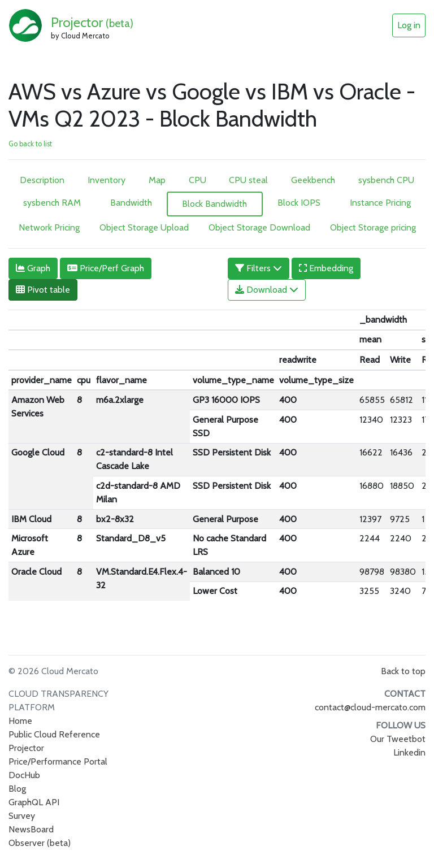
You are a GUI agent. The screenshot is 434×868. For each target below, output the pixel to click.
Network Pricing (49, 227)
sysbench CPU (386, 180)
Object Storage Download (259, 227)
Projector (92, 22)
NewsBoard (31, 829)
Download (267, 290)
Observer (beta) (40, 843)
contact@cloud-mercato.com (370, 707)
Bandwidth (131, 203)
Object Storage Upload (144, 227)
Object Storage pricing (373, 227)
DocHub (24, 775)
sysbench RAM (52, 203)
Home (20, 721)
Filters (259, 268)
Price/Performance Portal (58, 761)
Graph (33, 268)
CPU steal (248, 180)
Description (42, 180)
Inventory (107, 180)
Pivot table (43, 290)
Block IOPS (299, 203)
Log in (409, 25)
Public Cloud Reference (54, 734)
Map (157, 180)
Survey (22, 816)
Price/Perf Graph (106, 268)
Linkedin (409, 752)
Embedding (326, 268)
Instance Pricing (380, 203)
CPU (198, 180)
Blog (17, 789)
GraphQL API (34, 802)
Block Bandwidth (214, 204)
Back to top (403, 671)
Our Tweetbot (398, 739)
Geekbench (313, 180)
